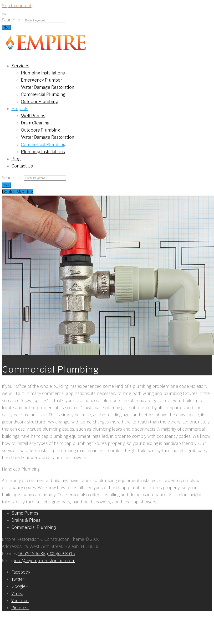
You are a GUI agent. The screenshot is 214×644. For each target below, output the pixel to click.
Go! (6, 27)
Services (20, 66)
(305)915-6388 (31, 553)
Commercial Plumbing (43, 94)
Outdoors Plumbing (41, 130)
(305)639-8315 (61, 553)
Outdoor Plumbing (39, 101)
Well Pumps (33, 116)
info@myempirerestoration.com (45, 560)
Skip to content (17, 5)
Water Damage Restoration (48, 87)
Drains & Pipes (26, 520)
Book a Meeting (18, 192)
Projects (20, 109)
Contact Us (22, 166)
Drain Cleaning (35, 123)
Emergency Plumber (42, 80)
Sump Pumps (25, 513)
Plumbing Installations (43, 73)
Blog (16, 159)
